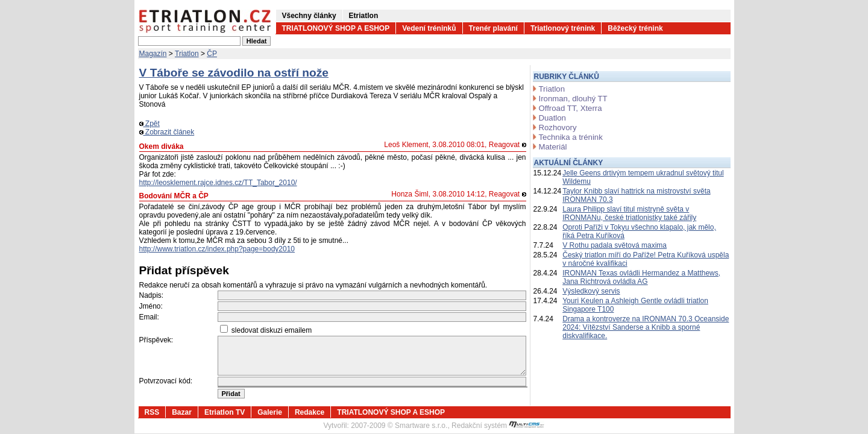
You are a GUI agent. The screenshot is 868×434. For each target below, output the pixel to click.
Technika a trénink (571, 137)
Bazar (182, 412)
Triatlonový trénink (563, 28)
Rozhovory (558, 127)
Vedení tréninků (429, 28)
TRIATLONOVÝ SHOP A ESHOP (336, 28)
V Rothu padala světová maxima (615, 245)
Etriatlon (364, 16)
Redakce (310, 412)
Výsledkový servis (591, 291)
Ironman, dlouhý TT (573, 99)
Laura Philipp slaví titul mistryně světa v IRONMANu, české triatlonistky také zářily (629, 213)
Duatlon (552, 118)
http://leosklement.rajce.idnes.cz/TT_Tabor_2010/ (218, 183)
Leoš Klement (406, 145)
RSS (152, 412)
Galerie (270, 412)
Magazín (153, 54)
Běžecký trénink (635, 28)
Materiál (553, 147)
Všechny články (309, 16)
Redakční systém (498, 426)
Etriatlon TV (225, 412)
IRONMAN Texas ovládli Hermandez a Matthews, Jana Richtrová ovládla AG (641, 277)
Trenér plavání (493, 28)
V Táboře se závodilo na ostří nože (234, 73)
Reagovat (508, 145)
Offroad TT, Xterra (571, 108)
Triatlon (187, 54)
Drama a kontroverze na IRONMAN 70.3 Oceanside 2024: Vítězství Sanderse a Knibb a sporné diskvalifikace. (646, 327)
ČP (212, 54)
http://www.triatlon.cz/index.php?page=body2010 (217, 249)
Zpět (149, 124)
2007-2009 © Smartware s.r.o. (399, 426)
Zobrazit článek (167, 132)
